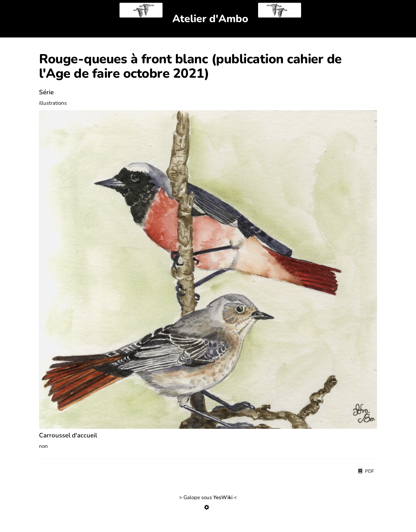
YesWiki (223, 497)
